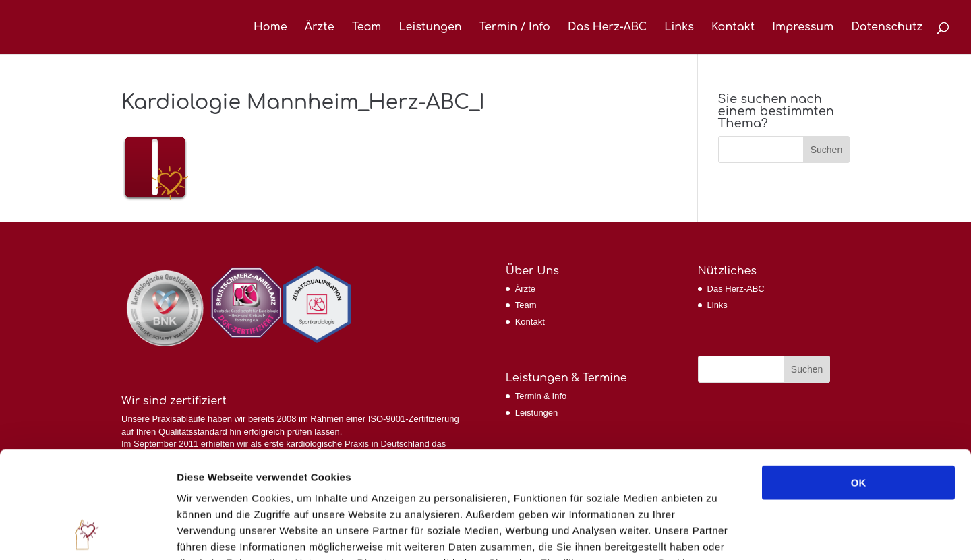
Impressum (803, 28)
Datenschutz (887, 28)
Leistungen (430, 28)
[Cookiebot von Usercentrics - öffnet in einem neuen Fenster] (87, 534)
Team (367, 28)
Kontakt (733, 28)
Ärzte (320, 28)
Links (679, 28)
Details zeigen (717, 533)
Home (270, 28)
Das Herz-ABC (607, 28)
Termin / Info (515, 28)
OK (859, 382)
